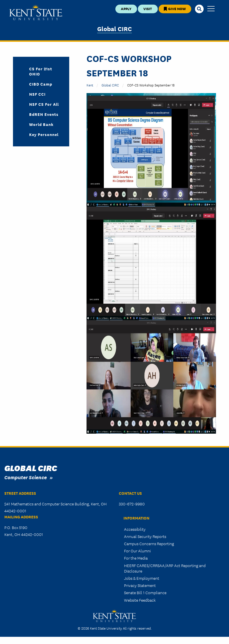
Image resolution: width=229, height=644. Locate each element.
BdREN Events (44, 114)
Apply (126, 9)
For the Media (136, 558)
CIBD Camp (41, 84)
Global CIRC (114, 28)
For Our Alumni (137, 551)
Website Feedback (140, 600)
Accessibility (135, 529)
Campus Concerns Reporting (149, 543)
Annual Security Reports (145, 536)
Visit (148, 9)
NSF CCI (37, 94)
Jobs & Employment (142, 578)
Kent (90, 85)
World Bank (41, 124)
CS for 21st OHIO (41, 71)
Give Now (175, 9)
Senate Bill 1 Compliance (145, 592)
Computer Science (26, 477)
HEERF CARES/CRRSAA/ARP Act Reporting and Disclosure (165, 568)
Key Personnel (44, 134)
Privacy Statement (140, 585)
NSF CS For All (44, 104)
